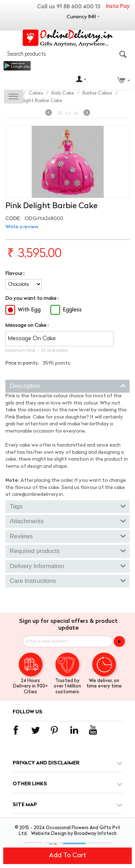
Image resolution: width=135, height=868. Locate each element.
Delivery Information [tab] (68, 566)
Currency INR (81, 17)
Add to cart (67, 856)
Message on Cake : (27, 326)
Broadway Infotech (95, 834)
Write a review (22, 227)
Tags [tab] (68, 506)
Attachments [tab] (68, 521)
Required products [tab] (68, 551)
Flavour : (15, 274)
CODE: (13, 219)
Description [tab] (68, 385)
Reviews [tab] (68, 536)
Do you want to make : (32, 299)
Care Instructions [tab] (68, 580)
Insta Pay (118, 7)
